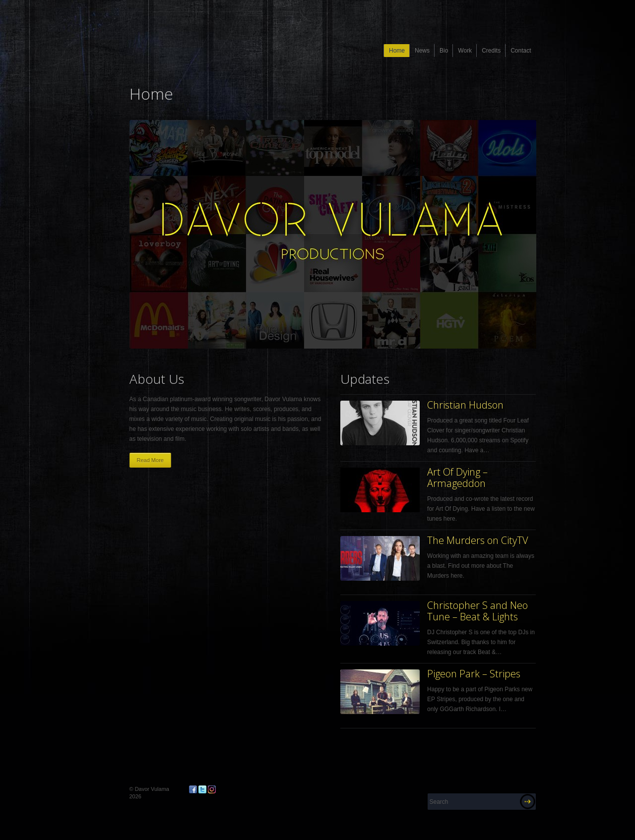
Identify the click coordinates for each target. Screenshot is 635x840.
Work (465, 51)
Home (397, 51)
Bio (444, 51)
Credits (491, 51)
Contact (521, 51)
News (422, 51)
